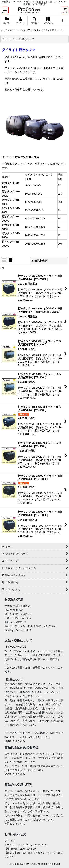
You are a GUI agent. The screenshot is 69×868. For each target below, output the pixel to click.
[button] (5, 10)
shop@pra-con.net (36, 845)
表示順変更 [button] (39, 261)
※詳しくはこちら (46, 626)
